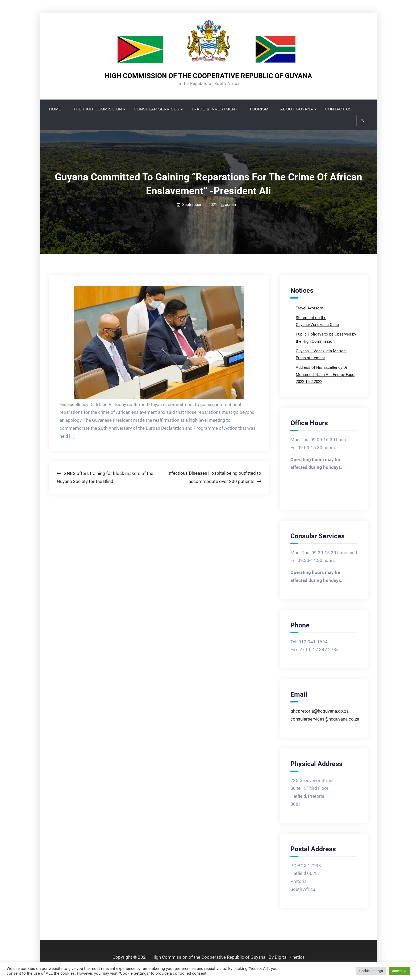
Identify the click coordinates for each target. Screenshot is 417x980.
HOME (55, 109)
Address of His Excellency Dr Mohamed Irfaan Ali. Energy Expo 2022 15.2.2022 (325, 375)
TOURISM (259, 109)
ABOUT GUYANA (297, 109)
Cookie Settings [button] (371, 971)
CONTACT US (338, 109)
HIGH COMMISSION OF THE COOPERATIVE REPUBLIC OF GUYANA (208, 76)
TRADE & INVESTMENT (214, 109)
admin (230, 205)
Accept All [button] (400, 971)
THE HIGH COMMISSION (98, 109)
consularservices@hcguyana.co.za (325, 719)
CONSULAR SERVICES (157, 109)
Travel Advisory (310, 308)
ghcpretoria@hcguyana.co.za (320, 711)
